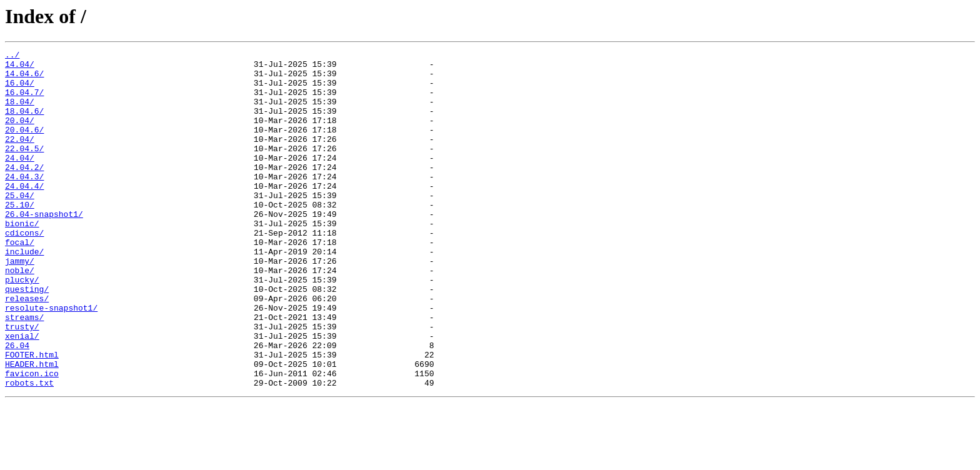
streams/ (24, 371)
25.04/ (20, 225)
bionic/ (22, 259)
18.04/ (20, 112)
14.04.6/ (24, 79)
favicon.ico (32, 439)
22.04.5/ (24, 169)
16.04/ (20, 90)
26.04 (17, 405)
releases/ (27, 349)
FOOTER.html (32, 416)
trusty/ (22, 382)
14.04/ (20, 67)
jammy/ (20, 304)
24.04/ (20, 180)
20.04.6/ (24, 146)
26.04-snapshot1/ (44, 247)
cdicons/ (24, 270)
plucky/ (22, 326)
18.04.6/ (24, 124)
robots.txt (29, 450)
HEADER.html (32, 427)
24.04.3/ (24, 202)
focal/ (20, 281)
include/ (24, 292)
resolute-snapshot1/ (51, 360)
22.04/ (20, 157)
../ (12, 56)
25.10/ (20, 236)
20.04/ (20, 135)
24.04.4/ (24, 214)
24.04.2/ (24, 191)
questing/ (27, 337)
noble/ (20, 315)
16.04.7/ (24, 101)
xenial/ (22, 394)
